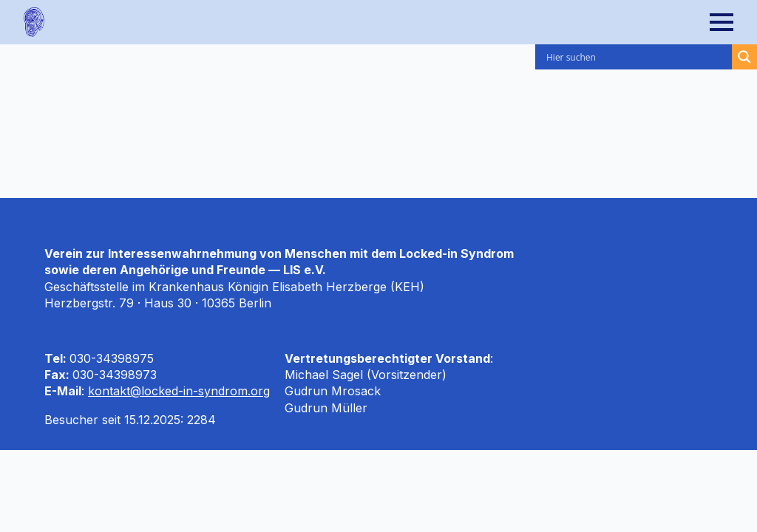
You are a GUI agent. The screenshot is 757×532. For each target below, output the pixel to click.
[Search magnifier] (744, 57)
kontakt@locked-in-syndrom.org (179, 391)
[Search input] (637, 57)
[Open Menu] (733, 22)
